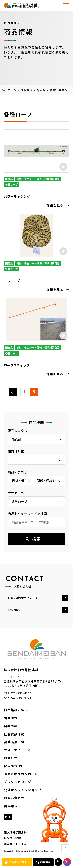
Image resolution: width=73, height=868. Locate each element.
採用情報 (11, 766)
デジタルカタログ (18, 782)
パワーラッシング (17, 196)
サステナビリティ (18, 750)
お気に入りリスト (19, 862)
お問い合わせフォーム (23, 598)
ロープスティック (17, 365)
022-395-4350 (21, 693)
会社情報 (11, 726)
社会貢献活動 (14, 734)
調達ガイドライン (15, 844)
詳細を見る (55, 205)
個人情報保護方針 (15, 832)
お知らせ (11, 758)
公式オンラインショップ (23, 790)
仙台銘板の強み (16, 710)
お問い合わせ (14, 798)
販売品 (41, 90)
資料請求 (14, 610)
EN (8, 818)
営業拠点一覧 (14, 742)
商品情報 (27, 90)
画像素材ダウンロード (21, 774)
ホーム (12, 90)
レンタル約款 (12, 838)
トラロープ (12, 281)
